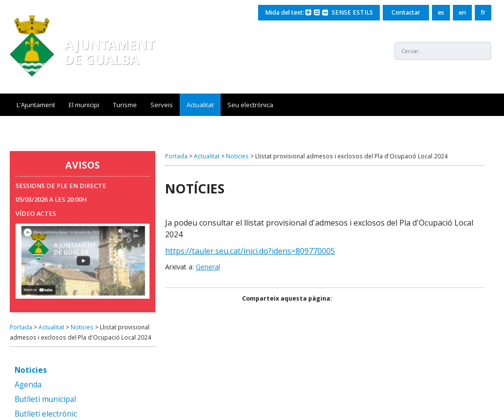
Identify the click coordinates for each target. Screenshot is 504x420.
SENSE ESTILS (352, 12)
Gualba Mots (155, 127)
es (441, 12)
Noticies (82, 327)
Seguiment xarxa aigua (319, 127)
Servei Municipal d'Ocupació (230, 127)
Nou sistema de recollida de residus (70, 127)
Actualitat (200, 105)
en (462, 12)
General (208, 267)
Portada (21, 327)
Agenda (28, 385)
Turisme (125, 105)
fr (483, 12)
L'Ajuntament (36, 105)
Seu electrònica (250, 105)
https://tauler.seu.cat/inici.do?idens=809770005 (250, 251)
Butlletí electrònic (46, 414)
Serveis (162, 105)
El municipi (84, 105)
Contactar (406, 12)
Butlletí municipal (45, 400)
